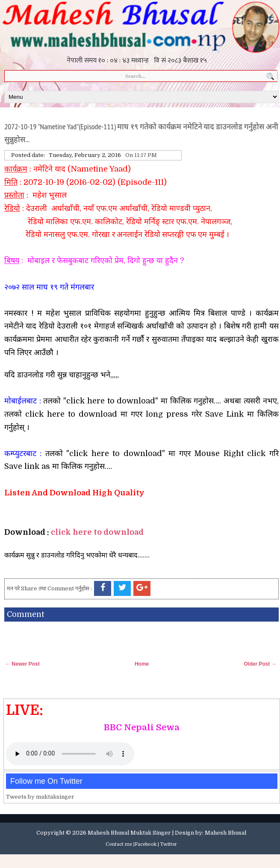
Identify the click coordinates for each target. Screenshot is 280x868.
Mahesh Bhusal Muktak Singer (129, 833)
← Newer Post (22, 664)
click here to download (97, 532)
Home (142, 664)
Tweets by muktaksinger (40, 797)
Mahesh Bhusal (225, 833)
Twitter (169, 844)
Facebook (146, 844)
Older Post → (260, 664)
